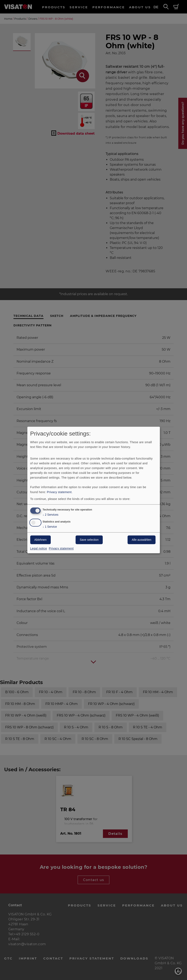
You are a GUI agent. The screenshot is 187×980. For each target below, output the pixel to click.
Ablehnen (40, 540)
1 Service (50, 527)
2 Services (51, 515)
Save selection (89, 540)
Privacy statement (59, 492)
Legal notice (39, 549)
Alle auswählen (141, 540)
